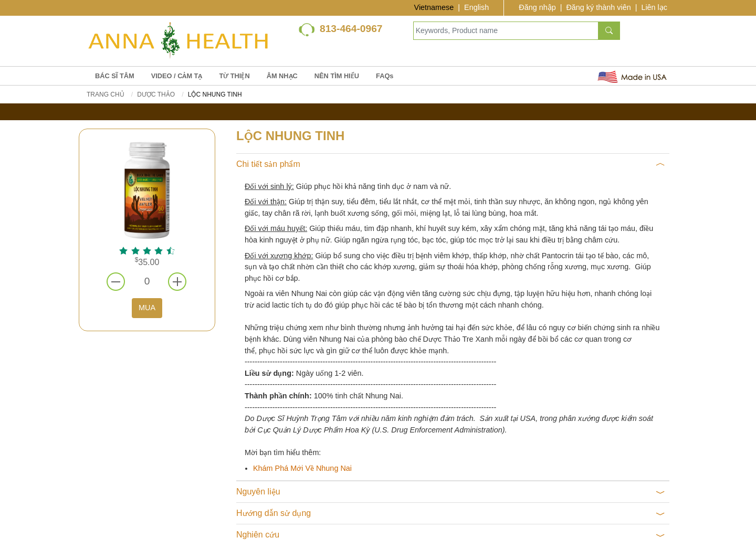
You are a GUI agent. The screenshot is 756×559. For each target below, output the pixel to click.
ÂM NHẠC (282, 76)
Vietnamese (434, 7)
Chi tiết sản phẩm (451, 164)
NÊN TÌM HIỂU (337, 76)
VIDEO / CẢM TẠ (177, 76)
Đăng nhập (537, 7)
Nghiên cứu (451, 535)
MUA (147, 308)
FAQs (385, 76)
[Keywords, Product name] (506, 31)
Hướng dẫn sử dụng (451, 513)
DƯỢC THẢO (156, 94)
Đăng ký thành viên (598, 7)
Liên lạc (654, 7)
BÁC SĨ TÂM (115, 76)
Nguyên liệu (451, 492)
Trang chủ (106, 94)
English (476, 7)
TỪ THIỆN (234, 76)
